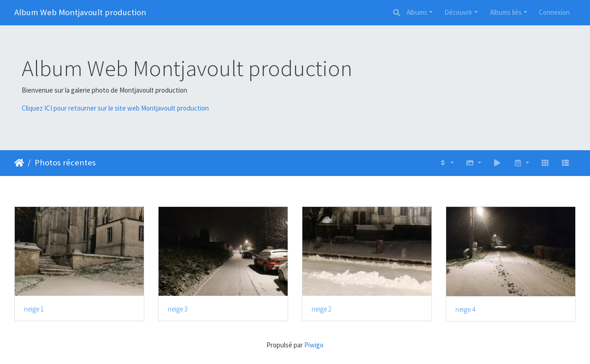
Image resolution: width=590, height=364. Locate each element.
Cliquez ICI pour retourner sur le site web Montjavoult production (115, 108)
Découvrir (458, 12)
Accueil (19, 163)
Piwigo (314, 345)
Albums (417, 12)
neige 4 (465, 310)
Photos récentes (65, 162)
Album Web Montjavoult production (80, 12)
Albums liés (506, 12)
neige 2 (322, 309)
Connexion (554, 12)
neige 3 (178, 309)
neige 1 (34, 309)
